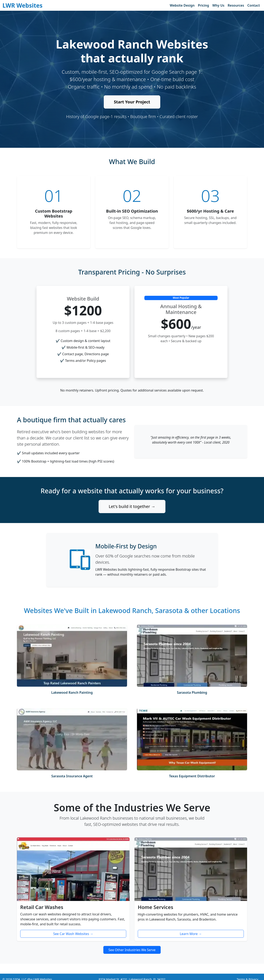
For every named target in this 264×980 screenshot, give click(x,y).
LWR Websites (22, 5)
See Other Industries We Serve (132, 950)
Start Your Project (132, 102)
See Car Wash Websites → (73, 934)
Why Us (218, 5)
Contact (254, 5)
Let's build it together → (132, 506)
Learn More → (191, 934)
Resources (236, 5)
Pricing (203, 5)
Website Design (182, 5)
